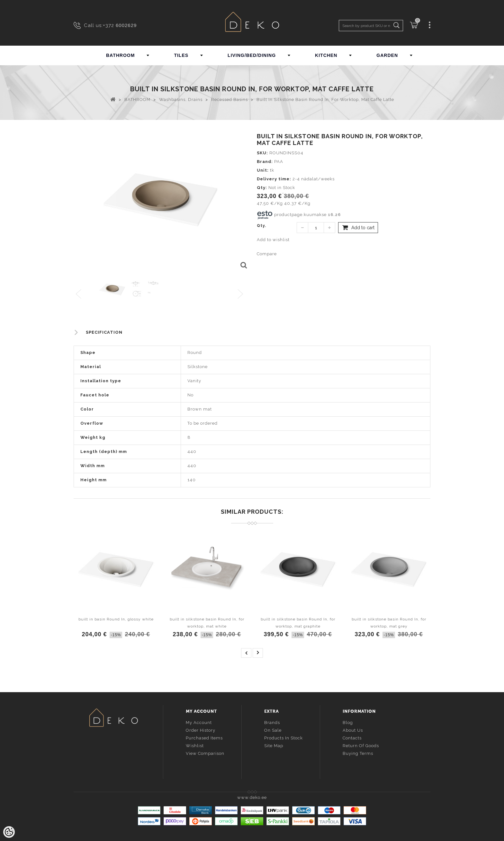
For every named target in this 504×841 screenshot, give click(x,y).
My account (199, 722)
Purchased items (204, 738)
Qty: (262, 188)
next (258, 653)
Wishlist (195, 745)
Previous (79, 294)
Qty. (261, 226)
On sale (273, 730)
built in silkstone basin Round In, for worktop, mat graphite (298, 623)
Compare (267, 254)
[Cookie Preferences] (9, 832)
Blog (348, 722)
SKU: (262, 153)
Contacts (352, 738)
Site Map (274, 745)
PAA (279, 162)
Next (242, 294)
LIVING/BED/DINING (252, 55)
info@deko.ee (124, 757)
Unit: (263, 170)
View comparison (205, 753)
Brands (272, 722)
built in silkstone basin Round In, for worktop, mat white (207, 623)
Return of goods (361, 745)
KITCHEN (326, 55)
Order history (201, 730)
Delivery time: (274, 179)
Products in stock (283, 738)
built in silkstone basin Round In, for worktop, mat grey (389, 623)
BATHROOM (120, 55)
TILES (181, 55)
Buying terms (358, 753)
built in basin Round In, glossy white (116, 619)
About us (353, 730)
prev (246, 653)
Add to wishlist (273, 240)
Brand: (265, 162)
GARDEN (387, 55)
